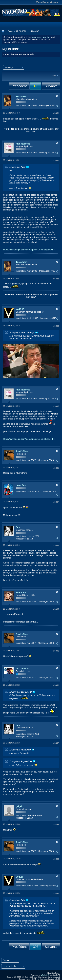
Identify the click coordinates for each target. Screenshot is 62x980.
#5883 (56, 279)
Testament (22, 96)
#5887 (56, 502)
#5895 (56, 893)
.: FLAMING (35, 31)
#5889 (56, 609)
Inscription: (21, 105)
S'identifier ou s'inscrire (48, 2)
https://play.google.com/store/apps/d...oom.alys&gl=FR (29, 250)
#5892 (56, 743)
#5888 (56, 545)
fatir (18, 527)
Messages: (44, 105)
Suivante (51, 86)
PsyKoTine (22, 451)
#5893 (56, 825)
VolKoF (20, 309)
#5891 (56, 685)
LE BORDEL (21, 31)
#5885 (56, 406)
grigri (19, 806)
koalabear (21, 593)
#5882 (56, 160)
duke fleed (22, 485)
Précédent (19, 86)
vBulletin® (45, 975)
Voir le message (27, 167)
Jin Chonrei (22, 669)
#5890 (56, 651)
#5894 (56, 859)
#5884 (56, 326)
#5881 (56, 113)
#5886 (56, 468)
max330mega (23, 144)
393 (36, 86)
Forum (10, 31)
